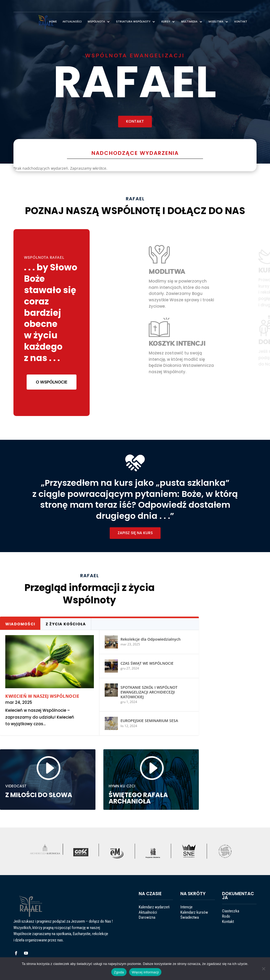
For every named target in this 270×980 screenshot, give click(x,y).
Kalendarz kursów (196, 919)
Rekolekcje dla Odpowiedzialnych (126, 659)
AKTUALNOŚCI (72, 22)
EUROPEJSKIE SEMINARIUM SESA (125, 700)
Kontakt (233, 923)
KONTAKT (241, 22)
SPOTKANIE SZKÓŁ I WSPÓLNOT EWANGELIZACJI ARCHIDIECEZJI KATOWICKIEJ (125, 686)
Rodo (233, 921)
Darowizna (151, 921)
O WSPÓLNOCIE (52, 353)
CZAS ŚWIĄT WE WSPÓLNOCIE (124, 671)
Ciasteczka (235, 918)
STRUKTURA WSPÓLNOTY (133, 22)
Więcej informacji (145, 972)
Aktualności (152, 919)
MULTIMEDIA (189, 22)
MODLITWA (216, 22)
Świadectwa (194, 921)
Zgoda (119, 972)
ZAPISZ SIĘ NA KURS (135, 515)
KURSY (166, 22)
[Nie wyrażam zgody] (263, 969)
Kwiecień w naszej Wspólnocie (70, 688)
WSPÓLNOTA (96, 22)
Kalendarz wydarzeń (155, 916)
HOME (53, 22)
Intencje (192, 916)
